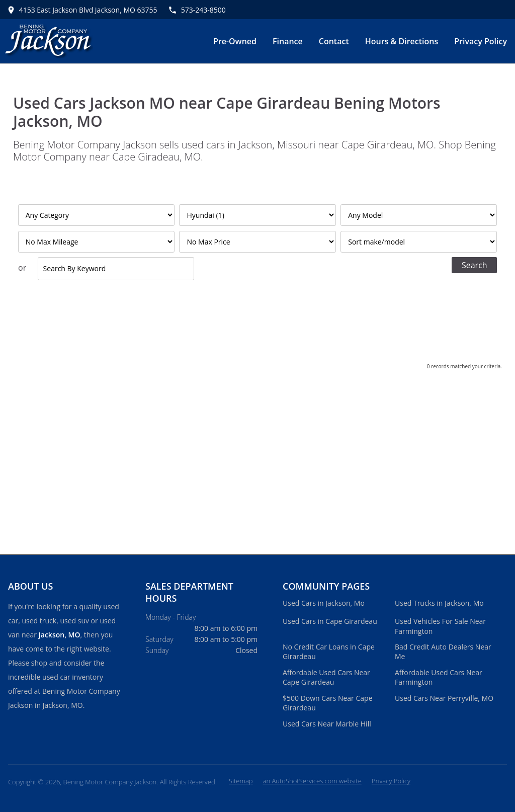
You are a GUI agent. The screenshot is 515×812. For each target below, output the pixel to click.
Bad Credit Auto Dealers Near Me (443, 652)
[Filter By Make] (257, 215)
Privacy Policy (481, 41)
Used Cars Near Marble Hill (327, 724)
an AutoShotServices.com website (312, 781)
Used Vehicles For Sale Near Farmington (440, 626)
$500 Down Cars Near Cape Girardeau (328, 703)
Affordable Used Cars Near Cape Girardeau (326, 677)
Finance (288, 41)
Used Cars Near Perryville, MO (444, 698)
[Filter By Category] (96, 215)
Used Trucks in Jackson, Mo (439, 603)
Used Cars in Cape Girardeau (330, 621)
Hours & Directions (402, 41)
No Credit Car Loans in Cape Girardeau (329, 652)
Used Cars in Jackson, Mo (324, 603)
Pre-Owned (235, 41)
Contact (334, 41)
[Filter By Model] (419, 215)
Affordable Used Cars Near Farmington (439, 677)
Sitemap (241, 781)
